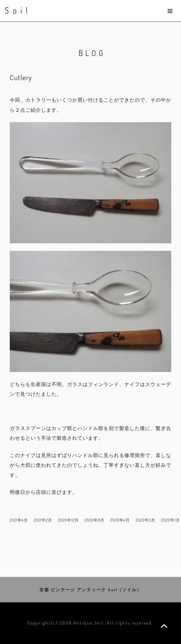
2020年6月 (95, 520)
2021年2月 (43, 520)
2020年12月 (68, 520)
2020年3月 (146, 520)
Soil (18, 10)
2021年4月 (19, 520)
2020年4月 (120, 520)
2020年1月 (171, 520)
